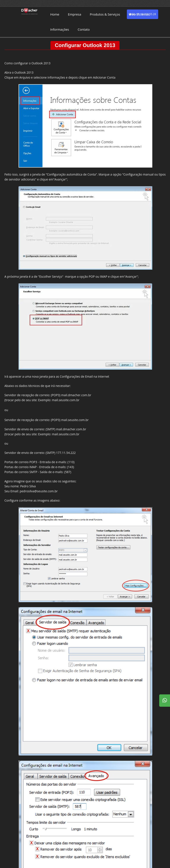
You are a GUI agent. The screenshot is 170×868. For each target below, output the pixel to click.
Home (55, 14)
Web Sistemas (139, 14)
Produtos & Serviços (105, 14)
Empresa (75, 14)
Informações (60, 29)
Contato (84, 29)
